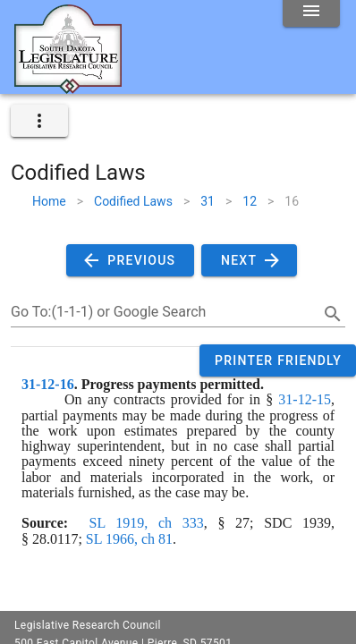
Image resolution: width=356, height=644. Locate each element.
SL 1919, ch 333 (147, 523)
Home (49, 201)
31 (208, 201)
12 (250, 201)
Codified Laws (133, 201)
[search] (333, 314)
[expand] (39, 121)
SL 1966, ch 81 (129, 539)
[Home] (68, 87)
